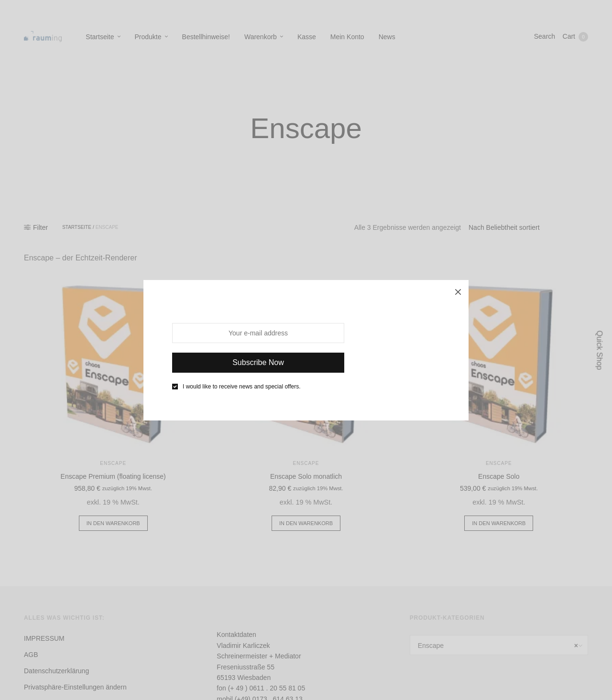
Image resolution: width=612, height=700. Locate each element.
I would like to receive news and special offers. (242, 387)
